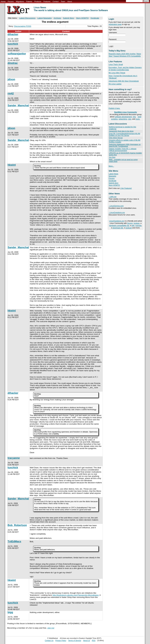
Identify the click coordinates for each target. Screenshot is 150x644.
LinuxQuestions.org (117, 221)
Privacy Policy (61, 641)
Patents (29, 2)
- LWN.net (112, 197)
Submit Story (69, 18)
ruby (130, 119)
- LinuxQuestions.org (117, 213)
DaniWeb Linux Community (126, 112)
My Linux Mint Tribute (117, 73)
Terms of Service (75, 641)
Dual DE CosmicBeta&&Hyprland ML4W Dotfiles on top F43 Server (125, 135)
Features (47, 2)
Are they (112, 157)
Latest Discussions (27, 18)
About (70, 2)
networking (123, 119)
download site (118, 228)
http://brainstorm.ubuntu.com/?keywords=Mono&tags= (76, 595)
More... (111, 166)
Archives (57, 18)
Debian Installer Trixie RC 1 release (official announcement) (123, 150)
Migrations (20, 2)
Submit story (113, 183)
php (134, 117)
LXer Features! (126, 188)
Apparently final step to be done (121, 131)
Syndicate (112, 181)
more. (138, 119)
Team (63, 2)
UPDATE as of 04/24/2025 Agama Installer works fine (125, 154)
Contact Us (49, 641)
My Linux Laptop (115, 84)
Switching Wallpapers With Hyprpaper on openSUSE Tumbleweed (125, 145)
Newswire (112, 176)
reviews (137, 223)
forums (130, 223)
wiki (133, 226)
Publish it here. (114, 108)
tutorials (139, 226)
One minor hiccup (116, 138)
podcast (129, 228)
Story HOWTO (114, 185)
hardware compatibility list (119, 226)
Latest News (113, 174)
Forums (11, 2)
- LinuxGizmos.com (116, 206)
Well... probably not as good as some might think (123, 161)
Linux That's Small (116, 65)
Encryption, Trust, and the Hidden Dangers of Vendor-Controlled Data (125, 69)
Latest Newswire (45, 18)
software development (123, 117)
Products (38, 2)
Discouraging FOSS (23, 26)
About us (86, 641)
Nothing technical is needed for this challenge (122, 128)
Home (3, 2)
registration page (115, 24)
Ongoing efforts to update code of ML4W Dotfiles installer (125, 141)
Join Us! (51, 628)
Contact (56, 2)
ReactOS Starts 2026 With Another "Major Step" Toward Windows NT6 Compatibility (125, 55)
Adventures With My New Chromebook (124, 81)
